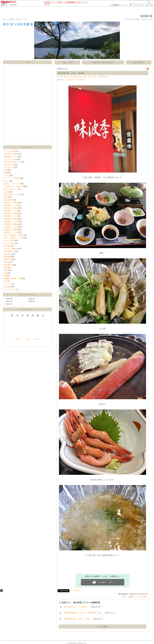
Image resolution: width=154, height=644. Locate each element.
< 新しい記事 (67, 62)
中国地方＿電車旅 (11, 224)
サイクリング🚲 (10, 159)
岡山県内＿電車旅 (11, 154)
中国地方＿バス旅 (11, 227)
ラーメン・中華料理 (12, 178)
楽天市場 (149, 5)
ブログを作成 (138, 5)
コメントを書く (141, 597)
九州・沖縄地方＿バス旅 (14, 238)
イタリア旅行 (9, 241)
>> (118, 5)
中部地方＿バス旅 (11, 216)
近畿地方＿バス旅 (11, 222)
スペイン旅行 (9, 243)
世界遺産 (8, 287)
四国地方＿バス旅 (11, 232)
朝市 (6, 281)
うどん (7, 176)
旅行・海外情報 (11, 5)
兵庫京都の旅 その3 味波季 (71, 73)
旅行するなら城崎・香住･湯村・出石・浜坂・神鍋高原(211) (86, 77)
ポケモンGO (9, 167)
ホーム (5, 19)
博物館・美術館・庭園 (13, 278)
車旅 (6, 268)
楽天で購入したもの (12, 194)
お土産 (7, 192)
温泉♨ (7, 262)
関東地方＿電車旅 (11, 208)
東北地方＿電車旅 (11, 203)
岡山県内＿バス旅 (11, 157)
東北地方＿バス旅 (11, 205)
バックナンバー (28, 295)
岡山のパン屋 (9, 165)
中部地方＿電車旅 (11, 213)
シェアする (75, 590)
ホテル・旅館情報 (11, 249)
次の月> (37, 339)
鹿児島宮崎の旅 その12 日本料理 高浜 (82, 613)
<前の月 (18, 339)
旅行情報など (9, 251)
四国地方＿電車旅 (11, 230)
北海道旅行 (8, 200)
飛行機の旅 (8, 265)
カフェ (7, 181)
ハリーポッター (10, 289)
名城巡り (8, 260)
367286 (145, 16)
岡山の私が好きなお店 (13, 162)
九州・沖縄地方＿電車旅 (14, 235)
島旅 (6, 273)
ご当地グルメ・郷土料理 (14, 186)
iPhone (7, 197)
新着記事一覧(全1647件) (103, 62)
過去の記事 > (139, 62)
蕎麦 (6, 173)
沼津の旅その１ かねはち (75, 607)
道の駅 (7, 270)
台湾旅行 (8, 246)
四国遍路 (8, 257)
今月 (28, 339)
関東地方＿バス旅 (11, 211)
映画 (6, 276)
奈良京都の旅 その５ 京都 (76, 619)
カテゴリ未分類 (10, 151)
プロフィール (21, 19)
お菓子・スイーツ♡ (12, 184)
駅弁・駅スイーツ (11, 189)
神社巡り (8, 254)
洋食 (6, 170)
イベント (8, 284)
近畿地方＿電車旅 (11, 219)
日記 (12, 19)
